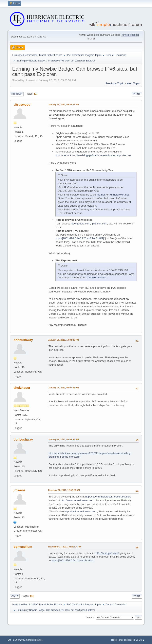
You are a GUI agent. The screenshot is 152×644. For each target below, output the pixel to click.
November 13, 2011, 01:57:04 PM (65, 547)
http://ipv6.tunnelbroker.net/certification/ (108, 497)
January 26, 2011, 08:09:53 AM (63, 439)
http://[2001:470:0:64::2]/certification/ (73, 560)
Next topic (133, 83)
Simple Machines (34, 640)
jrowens (19, 490)
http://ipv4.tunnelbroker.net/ (80, 511)
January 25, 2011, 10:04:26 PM (63, 340)
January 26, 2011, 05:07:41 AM (63, 388)
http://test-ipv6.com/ (107, 553)
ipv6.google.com (80, 224)
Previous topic (115, 83)
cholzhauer (22, 388)
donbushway (23, 340)
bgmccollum (23, 547)
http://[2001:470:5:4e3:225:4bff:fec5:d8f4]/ (80, 238)
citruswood (22, 105)
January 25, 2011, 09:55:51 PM (63, 104)
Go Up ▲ (140, 640)
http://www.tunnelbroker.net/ (77, 500)
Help (113, 640)
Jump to (90, 617)
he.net (101, 195)
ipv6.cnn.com (99, 224)
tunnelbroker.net (119, 195)
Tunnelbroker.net (130, 35)
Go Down (17, 94)
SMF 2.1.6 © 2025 (16, 640)
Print (137, 94)
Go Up (15, 596)
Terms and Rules (126, 640)
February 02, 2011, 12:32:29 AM (64, 490)
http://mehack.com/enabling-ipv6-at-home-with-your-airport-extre (93, 155)
